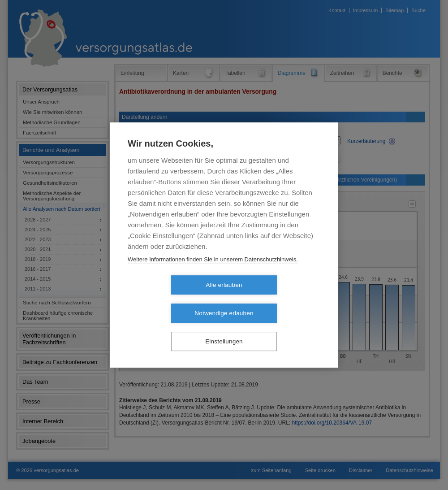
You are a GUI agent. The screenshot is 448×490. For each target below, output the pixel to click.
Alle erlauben (172, 299)
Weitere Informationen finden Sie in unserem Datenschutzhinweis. (213, 273)
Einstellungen (224, 327)
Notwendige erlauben (275, 299)
